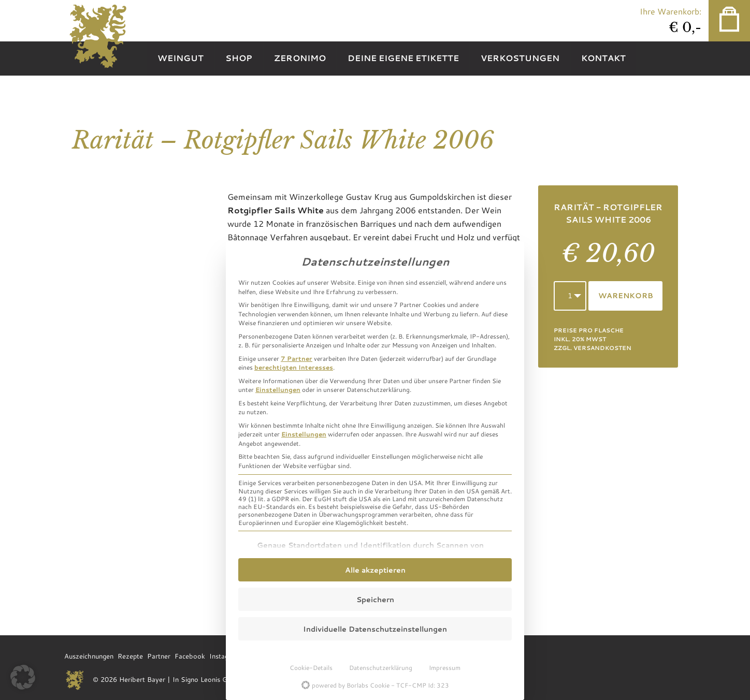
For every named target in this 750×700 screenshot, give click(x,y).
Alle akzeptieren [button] (375, 570)
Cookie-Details (311, 667)
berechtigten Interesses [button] (294, 367)
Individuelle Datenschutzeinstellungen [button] (375, 629)
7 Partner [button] (297, 358)
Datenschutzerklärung (381, 667)
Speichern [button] (375, 599)
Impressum (445, 667)
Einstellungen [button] (278, 389)
